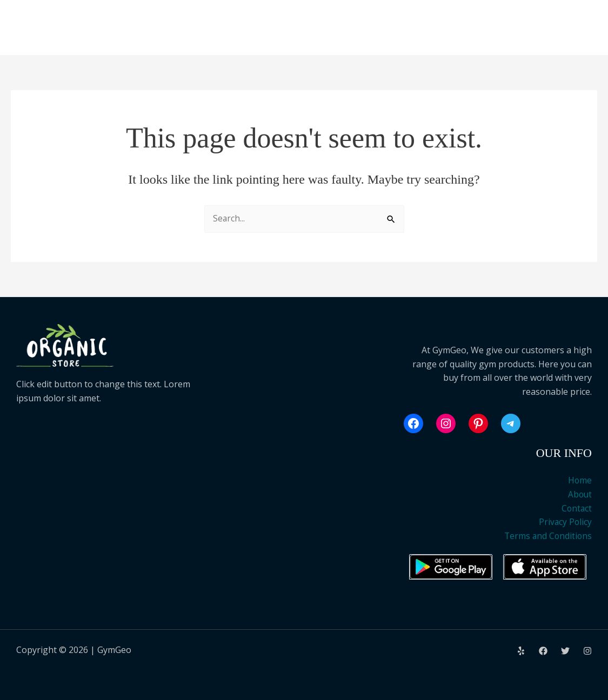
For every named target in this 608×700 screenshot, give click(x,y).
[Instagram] (587, 651)
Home (580, 481)
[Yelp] (521, 651)
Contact (576, 508)
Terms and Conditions (547, 536)
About (579, 494)
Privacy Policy (565, 522)
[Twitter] (565, 651)
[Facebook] (543, 651)
